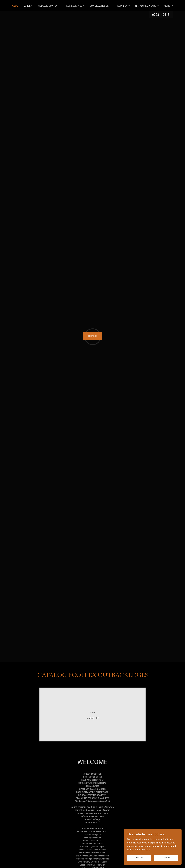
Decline (139, 858)
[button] (29, 6)
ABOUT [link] (16, 6)
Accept (166, 858)
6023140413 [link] (161, 15)
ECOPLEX (92, 336)
